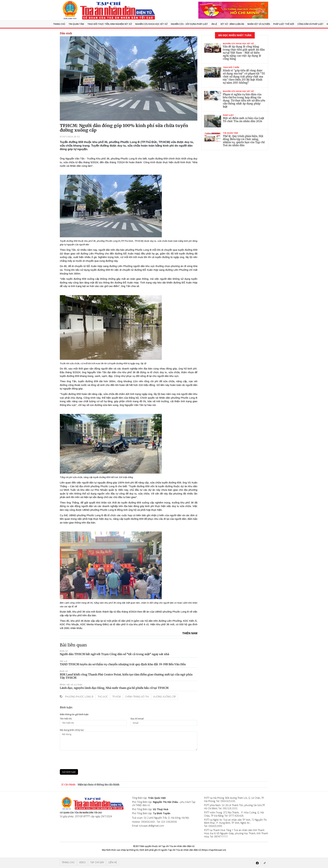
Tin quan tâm (76, 24)
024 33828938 (169, 822)
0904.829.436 (228, 801)
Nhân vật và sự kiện (259, 24)
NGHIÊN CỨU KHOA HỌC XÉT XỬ (151, 24)
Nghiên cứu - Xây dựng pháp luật (189, 24)
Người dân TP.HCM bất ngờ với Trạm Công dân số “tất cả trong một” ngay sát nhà (114, 654)
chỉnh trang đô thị (137, 697)
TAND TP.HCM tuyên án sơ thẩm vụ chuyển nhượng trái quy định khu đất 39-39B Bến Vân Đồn (123, 664)
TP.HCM (116, 697)
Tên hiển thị (66, 719)
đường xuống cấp (165, 697)
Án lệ (214, 24)
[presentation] (86, 760)
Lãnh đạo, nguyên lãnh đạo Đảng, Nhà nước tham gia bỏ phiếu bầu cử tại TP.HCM (114, 688)
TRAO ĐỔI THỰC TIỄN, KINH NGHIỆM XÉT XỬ (110, 24)
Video (82, 862)
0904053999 (215, 826)
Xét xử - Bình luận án (232, 24)
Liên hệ (113, 862)
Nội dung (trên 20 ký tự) (72, 730)
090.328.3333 (230, 808)
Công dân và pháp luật (310, 24)
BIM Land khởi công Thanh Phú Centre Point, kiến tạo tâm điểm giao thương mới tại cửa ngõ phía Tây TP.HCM (126, 676)
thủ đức (103, 697)
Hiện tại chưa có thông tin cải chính (98, 785)
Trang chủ (59, 24)
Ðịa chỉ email (137, 719)
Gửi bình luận (69, 772)
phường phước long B (79, 697)
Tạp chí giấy (97, 862)
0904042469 (148, 822)
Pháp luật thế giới (284, 24)
